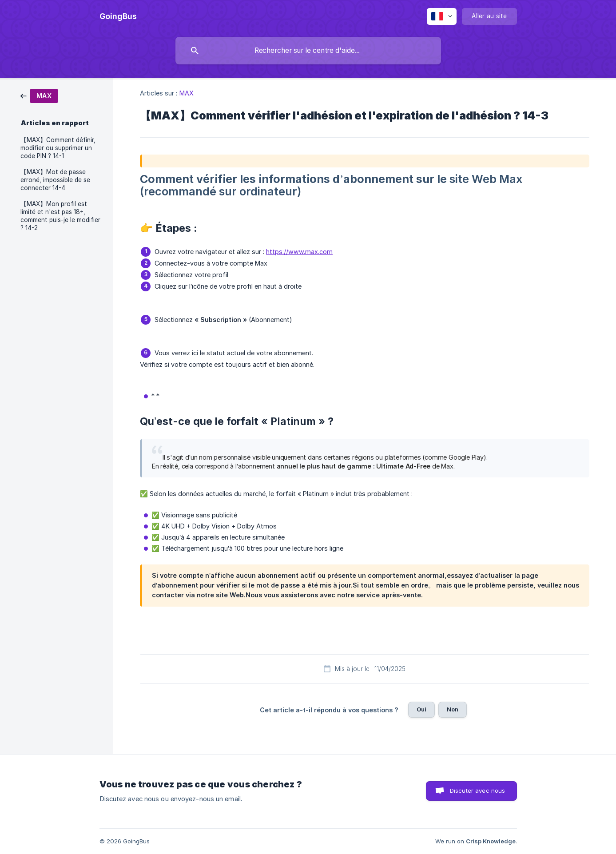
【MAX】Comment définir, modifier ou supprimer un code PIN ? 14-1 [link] (58, 148)
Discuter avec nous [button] (478, 790)
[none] (118, 16)
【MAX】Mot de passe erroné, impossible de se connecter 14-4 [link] (55, 180)
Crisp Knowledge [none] (491, 841)
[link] (39, 95)
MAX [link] (187, 93)
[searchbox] (308, 51)
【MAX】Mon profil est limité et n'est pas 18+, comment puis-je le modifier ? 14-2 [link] (60, 216)
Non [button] (453, 709)
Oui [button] (421, 709)
